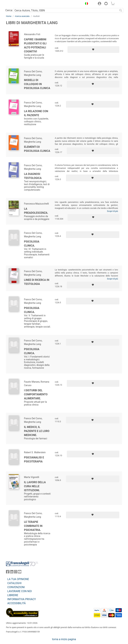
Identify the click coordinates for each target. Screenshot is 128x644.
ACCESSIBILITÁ (16, 603)
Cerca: (9, 10)
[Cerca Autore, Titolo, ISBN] (66, 10)
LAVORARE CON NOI (19, 591)
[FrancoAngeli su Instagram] (16, 572)
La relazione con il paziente (36, 113)
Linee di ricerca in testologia (37, 282)
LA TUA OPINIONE (18, 579)
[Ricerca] (121, 10)
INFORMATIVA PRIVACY (22, 599)
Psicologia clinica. (32, 244)
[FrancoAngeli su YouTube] (20, 572)
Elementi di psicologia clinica (37, 149)
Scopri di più (112, 211)
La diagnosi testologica (33, 176)
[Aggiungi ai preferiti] (93, 50)
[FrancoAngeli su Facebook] (8, 572)
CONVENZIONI (16, 587)
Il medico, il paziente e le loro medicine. (37, 431)
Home (9, 16)
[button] (86, 4)
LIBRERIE (13, 595)
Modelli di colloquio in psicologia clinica (37, 84)
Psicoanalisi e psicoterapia (34, 459)
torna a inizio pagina (64, 639)
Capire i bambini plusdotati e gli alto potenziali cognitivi (35, 45)
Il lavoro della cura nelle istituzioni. (35, 486)
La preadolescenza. (36, 211)
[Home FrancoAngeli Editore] (17, 4)
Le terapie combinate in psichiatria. (33, 526)
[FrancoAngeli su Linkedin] (12, 572)
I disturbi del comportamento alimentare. (36, 394)
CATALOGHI (14, 583)
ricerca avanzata (22, 16)
